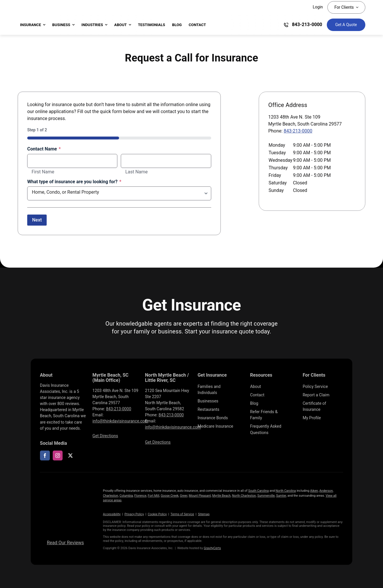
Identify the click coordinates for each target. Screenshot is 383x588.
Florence (141, 496)
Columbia (126, 496)
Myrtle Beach (221, 496)
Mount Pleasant (200, 496)
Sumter (281, 496)
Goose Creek (170, 496)
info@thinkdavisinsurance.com (120, 421)
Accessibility (112, 514)
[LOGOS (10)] (65, 486)
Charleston (110, 496)
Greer (184, 496)
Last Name (136, 172)
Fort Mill (154, 496)
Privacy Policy (134, 514)
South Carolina (259, 491)
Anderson (326, 491)
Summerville (266, 496)
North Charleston (244, 496)
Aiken (314, 491)
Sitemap (204, 514)
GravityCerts (212, 548)
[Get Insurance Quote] (346, 25)
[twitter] (70, 455)
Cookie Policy (157, 514)
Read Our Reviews (65, 543)
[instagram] (58, 455)
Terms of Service (182, 514)
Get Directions (105, 436)
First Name (43, 172)
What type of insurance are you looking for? (74, 182)
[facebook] (45, 455)
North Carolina (286, 491)
